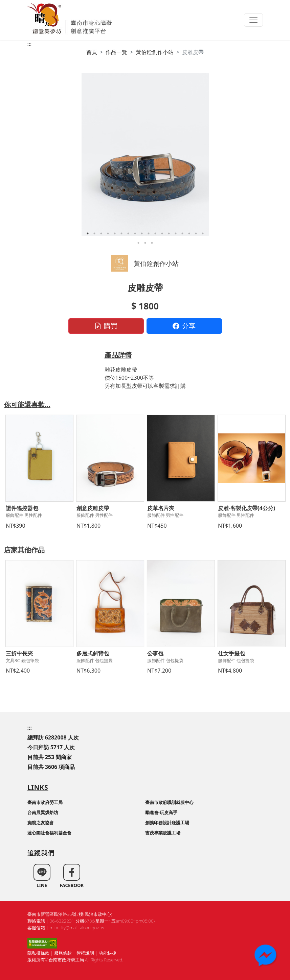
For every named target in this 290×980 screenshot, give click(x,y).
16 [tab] (189, 233)
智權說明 (85, 953)
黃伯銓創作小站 (155, 52)
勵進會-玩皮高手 (161, 812)
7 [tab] (128, 233)
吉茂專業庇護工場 (163, 833)
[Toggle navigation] (253, 20)
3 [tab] (101, 233)
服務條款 (63, 953)
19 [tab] (138, 243)
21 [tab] (152, 243)
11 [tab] (155, 233)
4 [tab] (108, 233)
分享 (184, 326)
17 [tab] (196, 233)
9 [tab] (142, 233)
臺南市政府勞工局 (45, 802)
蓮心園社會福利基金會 (49, 833)
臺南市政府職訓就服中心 (169, 802)
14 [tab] (176, 233)
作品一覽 (116, 52)
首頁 (92, 52)
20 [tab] (145, 243)
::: (30, 44)
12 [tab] (162, 233)
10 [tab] (149, 233)
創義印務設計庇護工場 (167, 823)
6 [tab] (121, 233)
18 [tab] (203, 233)
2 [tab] (94, 233)
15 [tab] (182, 233)
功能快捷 (108, 953)
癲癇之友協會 (41, 823)
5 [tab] (115, 233)
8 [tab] (135, 233)
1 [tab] (88, 233)
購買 (106, 326)
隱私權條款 (38, 953)
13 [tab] (169, 233)
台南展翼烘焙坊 (43, 812)
